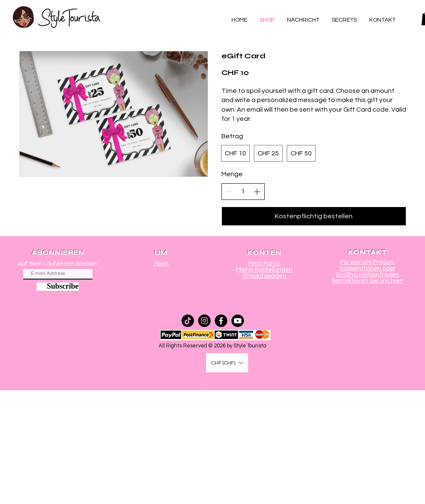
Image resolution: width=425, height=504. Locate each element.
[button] (227, 363)
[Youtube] (238, 321)
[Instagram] (204, 321)
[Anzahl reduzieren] (229, 192)
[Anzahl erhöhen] (257, 192)
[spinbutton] (243, 191)
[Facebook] (221, 321)
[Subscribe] (58, 287)
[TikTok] (188, 321)
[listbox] (227, 363)
